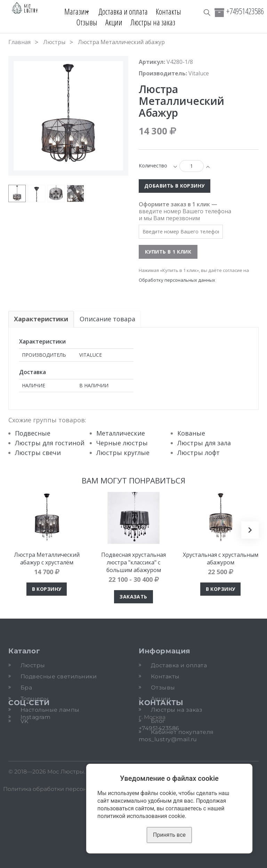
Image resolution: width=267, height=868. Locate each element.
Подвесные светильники (59, 676)
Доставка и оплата (126, 11)
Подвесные (33, 433)
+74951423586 (245, 11)
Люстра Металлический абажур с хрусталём (47, 559)
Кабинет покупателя (182, 732)
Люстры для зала (204, 443)
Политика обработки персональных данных (67, 861)
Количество (153, 166)
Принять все (169, 835)
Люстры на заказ (153, 22)
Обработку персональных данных (177, 280)
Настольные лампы (50, 710)
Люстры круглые (123, 453)
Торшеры (35, 699)
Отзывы (87, 22)
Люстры (54, 42)
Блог (158, 721)
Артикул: (152, 62)
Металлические (121, 433)
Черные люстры (122, 443)
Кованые (191, 433)
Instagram (35, 768)
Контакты (171, 11)
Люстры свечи (38, 453)
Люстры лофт (199, 453)
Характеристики (41, 319)
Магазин (73, 11)
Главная (19, 42)
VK (25, 775)
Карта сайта (197, 861)
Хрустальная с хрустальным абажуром (221, 559)
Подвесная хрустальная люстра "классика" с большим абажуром (133, 562)
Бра (26, 688)
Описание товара (108, 319)
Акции (114, 22)
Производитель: (163, 73)
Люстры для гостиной (50, 443)
